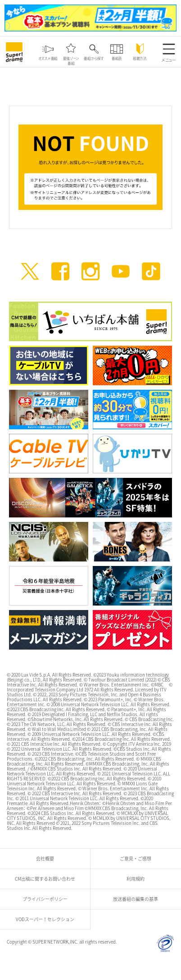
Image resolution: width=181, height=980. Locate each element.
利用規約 (138, 879)
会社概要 (47, 858)
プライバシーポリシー (47, 899)
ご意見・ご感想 (138, 858)
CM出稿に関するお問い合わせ (47, 879)
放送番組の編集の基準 (138, 899)
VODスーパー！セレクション (47, 919)
